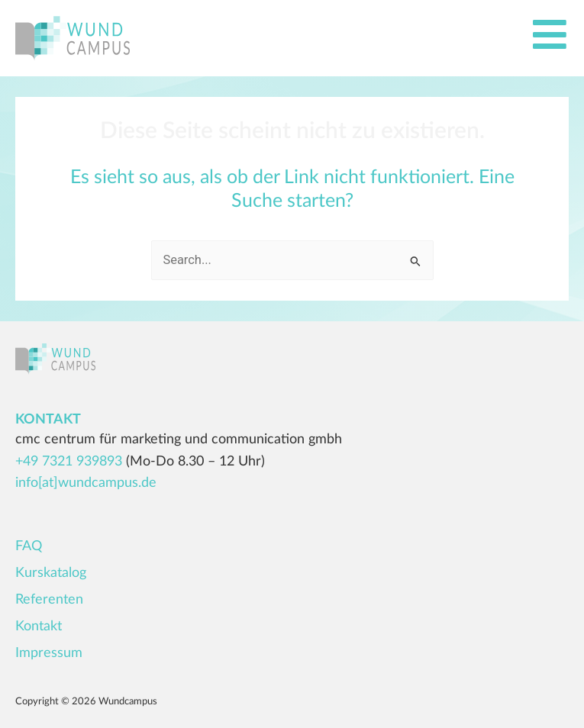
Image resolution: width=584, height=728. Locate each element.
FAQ (29, 546)
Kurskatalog (51, 573)
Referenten (49, 600)
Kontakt (39, 627)
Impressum (49, 653)
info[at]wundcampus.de (86, 483)
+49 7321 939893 (69, 462)
